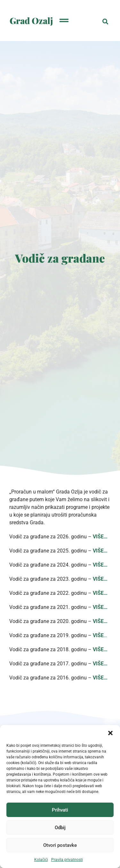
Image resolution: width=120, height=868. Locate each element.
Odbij (60, 828)
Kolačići (41, 860)
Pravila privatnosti (67, 860)
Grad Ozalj (31, 21)
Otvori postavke (60, 845)
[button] (110, 733)
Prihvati (60, 810)
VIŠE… (100, 579)
